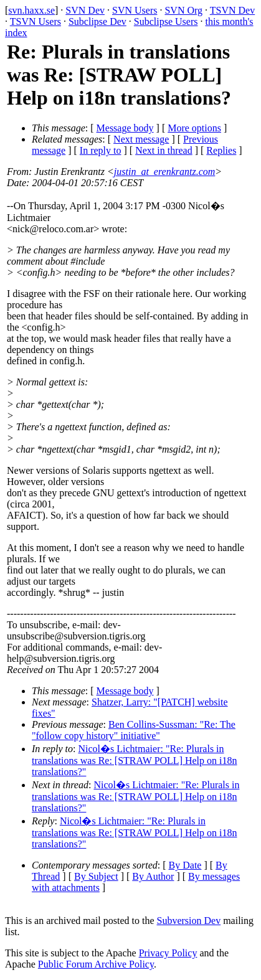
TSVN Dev (232, 10)
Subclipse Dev (97, 21)
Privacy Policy (168, 953)
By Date (185, 865)
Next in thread (164, 150)
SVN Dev (85, 10)
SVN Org (183, 10)
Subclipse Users (166, 21)
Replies (221, 150)
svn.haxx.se (31, 10)
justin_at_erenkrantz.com (165, 172)
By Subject (96, 876)
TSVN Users (36, 21)
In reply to (101, 150)
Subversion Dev (189, 921)
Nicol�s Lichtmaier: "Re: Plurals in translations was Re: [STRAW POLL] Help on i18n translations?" (135, 760)
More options (194, 128)
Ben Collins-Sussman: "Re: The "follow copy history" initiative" (134, 730)
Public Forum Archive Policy (96, 964)
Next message (141, 139)
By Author (153, 876)
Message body (125, 128)
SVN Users (135, 10)
